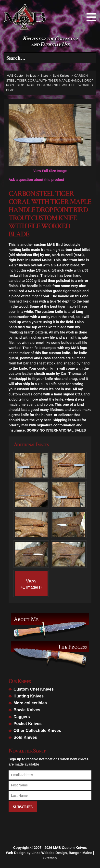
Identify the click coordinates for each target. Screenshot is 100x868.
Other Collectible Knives (37, 731)
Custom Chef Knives (34, 689)
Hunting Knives (29, 696)
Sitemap (50, 846)
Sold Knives (25, 737)
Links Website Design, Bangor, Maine (62, 841)
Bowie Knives (27, 710)
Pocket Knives (28, 724)
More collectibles (30, 703)
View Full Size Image (50, 138)
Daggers (22, 717)
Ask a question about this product (36, 180)
